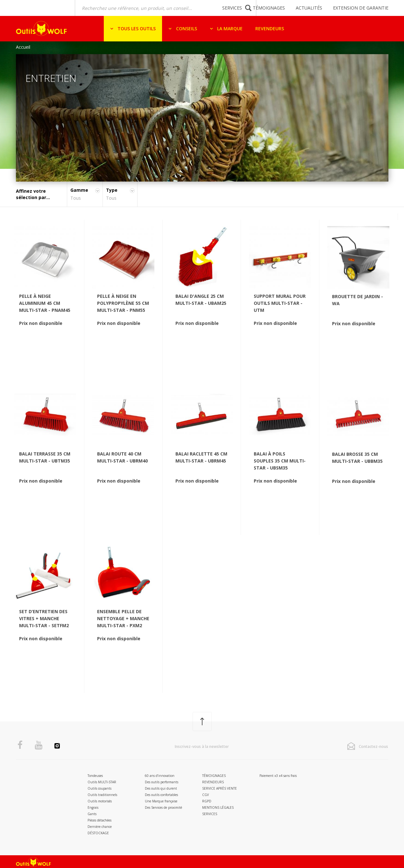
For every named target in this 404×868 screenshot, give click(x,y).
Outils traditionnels (102, 795)
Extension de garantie (361, 8)
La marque (229, 29)
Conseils (186, 29)
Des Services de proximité (163, 807)
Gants (92, 814)
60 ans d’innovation (160, 776)
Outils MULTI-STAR (102, 782)
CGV (206, 795)
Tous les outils (136, 29)
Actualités (309, 8)
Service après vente (220, 788)
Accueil (23, 47)
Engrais (93, 807)
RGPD (207, 801)
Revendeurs (270, 29)
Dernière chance (100, 827)
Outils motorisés (100, 801)
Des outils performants (162, 782)
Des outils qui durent (161, 788)
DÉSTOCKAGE (98, 833)
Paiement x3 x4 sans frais (278, 776)
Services (232, 8)
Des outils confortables (161, 795)
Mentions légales (218, 807)
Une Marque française (161, 801)
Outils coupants (99, 788)
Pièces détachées (99, 820)
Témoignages (269, 8)
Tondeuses (95, 776)
